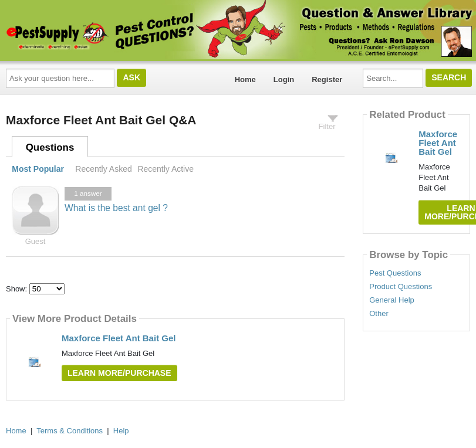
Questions (50, 147)
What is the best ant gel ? (116, 208)
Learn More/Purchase (119, 373)
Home (245, 79)
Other (379, 314)
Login (284, 79)
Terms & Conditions (70, 431)
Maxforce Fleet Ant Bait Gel (119, 338)
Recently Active (166, 169)
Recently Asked (103, 169)
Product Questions (401, 287)
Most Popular (38, 169)
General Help (392, 300)
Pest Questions (395, 273)
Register (327, 79)
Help (121, 431)
